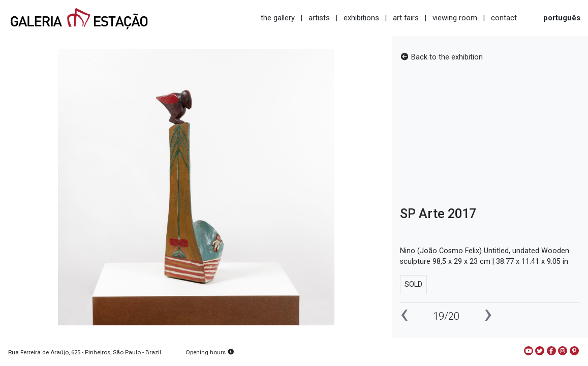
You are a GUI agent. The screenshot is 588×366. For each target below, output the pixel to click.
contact (504, 18)
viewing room (455, 18)
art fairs (406, 18)
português (562, 18)
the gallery (278, 18)
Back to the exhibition (441, 57)
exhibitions (361, 18)
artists (319, 18)
